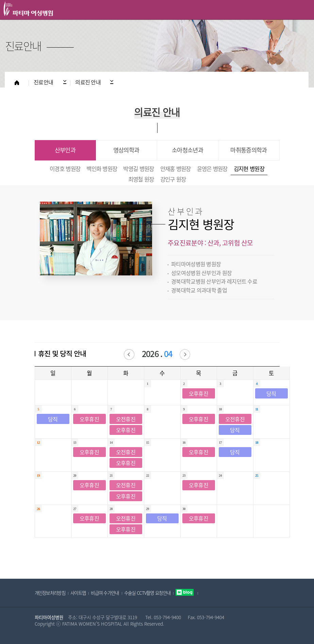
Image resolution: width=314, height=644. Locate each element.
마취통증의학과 (249, 150)
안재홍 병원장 (176, 169)
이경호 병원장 (65, 169)
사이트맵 (78, 593)
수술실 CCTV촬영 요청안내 (147, 593)
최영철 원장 (141, 179)
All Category (302, 10)
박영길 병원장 (138, 169)
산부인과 (65, 150)
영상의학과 (126, 150)
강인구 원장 (173, 179)
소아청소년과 (187, 150)
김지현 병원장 (249, 169)
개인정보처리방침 (50, 593)
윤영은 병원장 (212, 169)
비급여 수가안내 (105, 593)
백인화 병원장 (102, 169)
